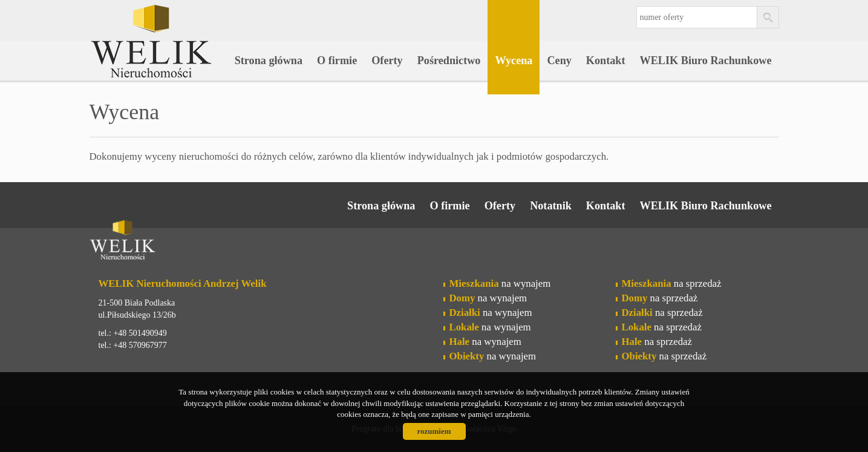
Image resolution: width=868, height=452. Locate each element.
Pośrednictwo (449, 61)
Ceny (559, 61)
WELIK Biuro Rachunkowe (706, 61)
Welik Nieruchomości (183, 242)
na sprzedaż (672, 283)
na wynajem (500, 283)
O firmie (337, 61)
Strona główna (269, 61)
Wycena (514, 61)
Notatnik (551, 206)
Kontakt (606, 61)
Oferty (387, 61)
